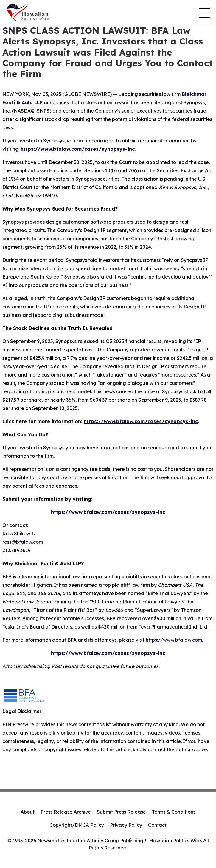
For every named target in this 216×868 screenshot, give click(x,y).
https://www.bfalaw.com (174, 640)
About (28, 812)
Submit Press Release (121, 812)
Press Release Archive (66, 812)
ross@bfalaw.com (23, 542)
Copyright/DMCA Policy (77, 825)
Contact (157, 825)
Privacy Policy (126, 825)
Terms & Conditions (174, 812)
